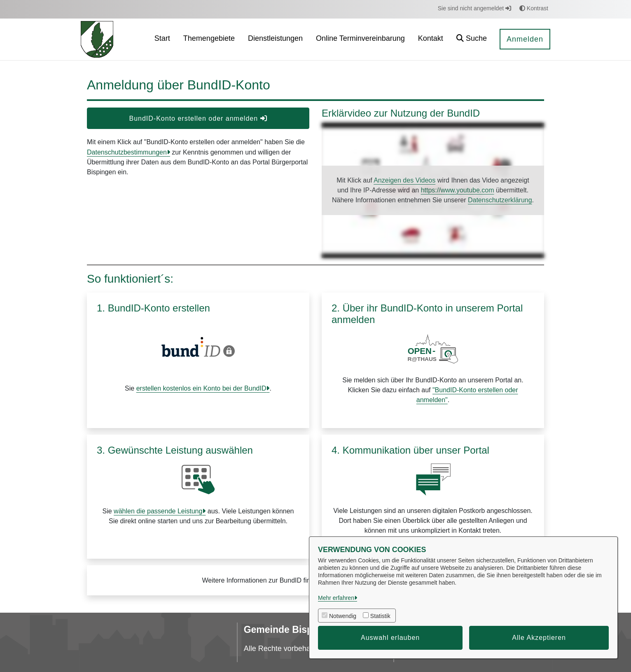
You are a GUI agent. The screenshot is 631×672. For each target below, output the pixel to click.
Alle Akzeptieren (539, 638)
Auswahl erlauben (390, 638)
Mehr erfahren (336, 598)
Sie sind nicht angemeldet (474, 8)
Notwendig (343, 616)
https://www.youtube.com (458, 190)
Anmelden (525, 39)
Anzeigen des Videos (404, 180)
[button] (472, 39)
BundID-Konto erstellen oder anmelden (198, 118)
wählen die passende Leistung (158, 511)
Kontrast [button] (534, 8)
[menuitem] (162, 39)
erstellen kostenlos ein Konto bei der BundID (201, 388)
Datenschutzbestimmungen (127, 152)
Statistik (380, 616)
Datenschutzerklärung (500, 200)
